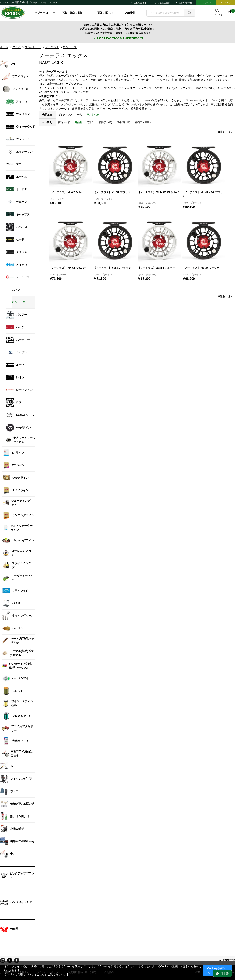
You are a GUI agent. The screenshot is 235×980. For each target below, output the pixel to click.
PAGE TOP (229, 960)
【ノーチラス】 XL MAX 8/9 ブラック (202, 194)
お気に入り (217, 15)
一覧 (80, 115)
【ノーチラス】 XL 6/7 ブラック (112, 192)
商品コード (64, 122)
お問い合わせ (185, 3)
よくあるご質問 (163, 3)
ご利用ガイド (140, 3)
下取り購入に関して (74, 13)
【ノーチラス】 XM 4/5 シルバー (68, 268)
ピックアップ (65, 115)
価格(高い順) (124, 122)
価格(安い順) (105, 122)
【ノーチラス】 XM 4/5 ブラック (112, 268)
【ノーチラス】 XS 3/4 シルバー (156, 268)
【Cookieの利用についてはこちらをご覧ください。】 (36, 975)
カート (231, 13)
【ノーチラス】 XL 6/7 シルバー (67, 192)
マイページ (225, 3)
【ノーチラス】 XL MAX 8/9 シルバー (158, 194)
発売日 (90, 122)
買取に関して (105, 13)
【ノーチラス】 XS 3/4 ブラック (201, 268)
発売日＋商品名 (143, 122)
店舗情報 (130, 13)
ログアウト (206, 3)
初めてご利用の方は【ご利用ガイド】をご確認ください (117, 25)
